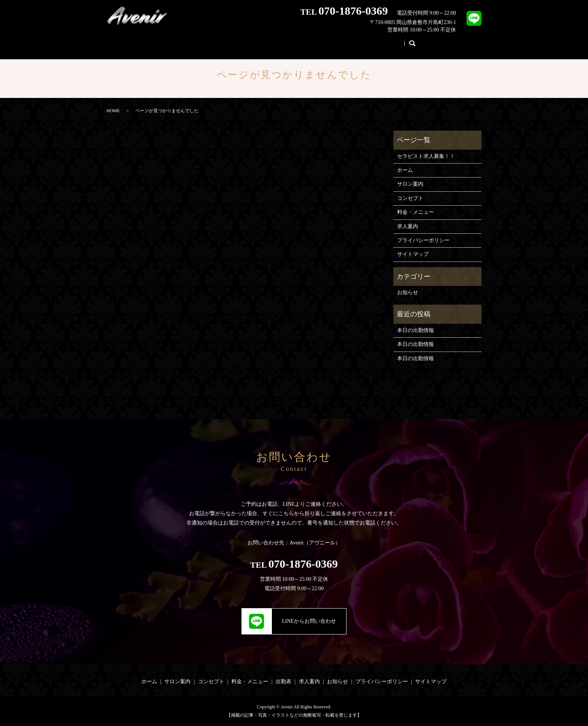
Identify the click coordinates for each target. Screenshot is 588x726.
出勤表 (333, 40)
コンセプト (244, 40)
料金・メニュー (291, 40)
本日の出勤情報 (415, 330)
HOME (113, 111)
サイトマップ (413, 254)
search (430, 41)
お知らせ (404, 40)
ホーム (165, 40)
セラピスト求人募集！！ (426, 156)
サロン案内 (202, 40)
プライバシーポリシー (423, 240)
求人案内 (367, 40)
